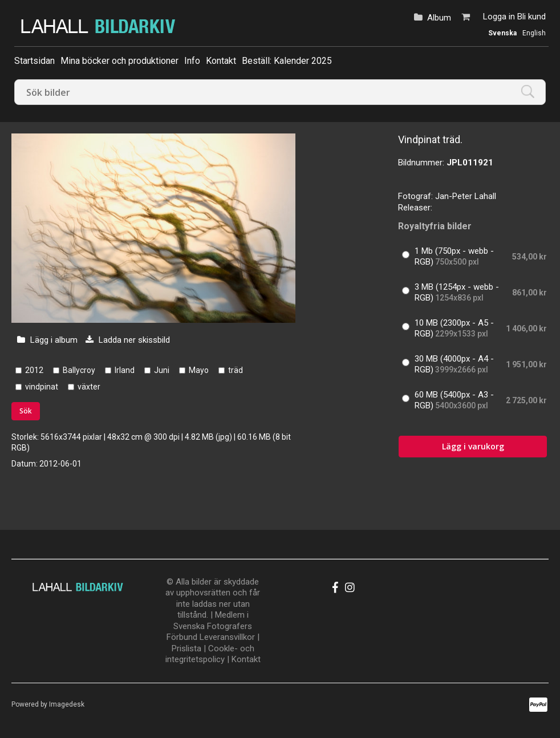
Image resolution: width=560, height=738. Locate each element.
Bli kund (531, 17)
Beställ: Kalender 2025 (287, 61)
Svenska (502, 33)
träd (236, 370)
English (534, 33)
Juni (162, 370)
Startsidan (35, 61)
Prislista (186, 648)
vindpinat (42, 387)
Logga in (499, 17)
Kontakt (221, 61)
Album (439, 18)
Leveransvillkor (227, 637)
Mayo (199, 370)
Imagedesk (67, 704)
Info (192, 61)
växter (89, 387)
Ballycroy (79, 370)
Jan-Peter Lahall (466, 196)
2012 (34, 370)
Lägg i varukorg (473, 446)
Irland (125, 370)
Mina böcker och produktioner (119, 61)
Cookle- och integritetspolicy (210, 654)
